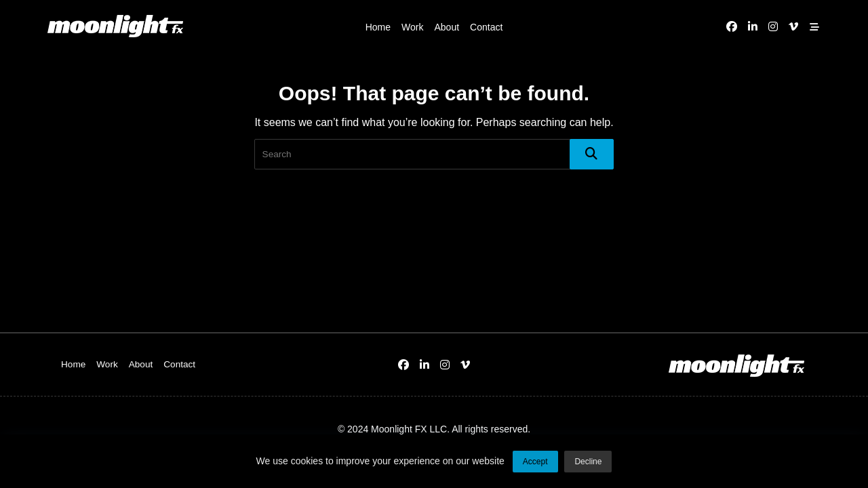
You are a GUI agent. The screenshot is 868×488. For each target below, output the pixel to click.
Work (412, 27)
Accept (535, 464)
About (447, 27)
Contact (486, 27)
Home (378, 27)
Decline (588, 464)
